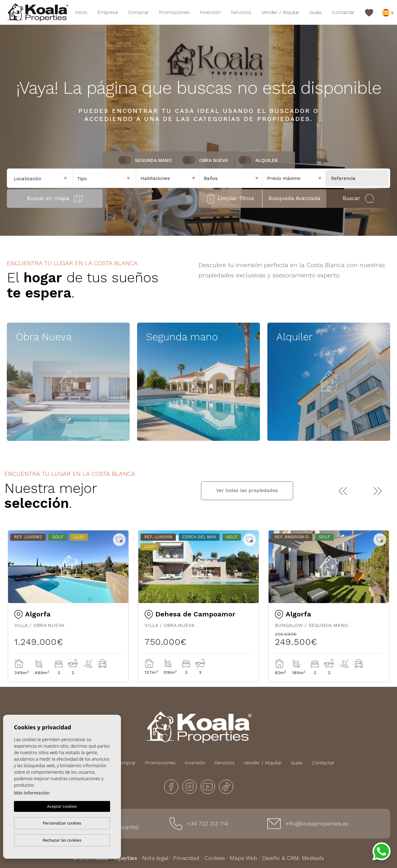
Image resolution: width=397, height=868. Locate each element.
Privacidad (186, 858)
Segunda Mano (153, 160)
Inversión (210, 12)
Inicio (81, 12)
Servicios (241, 12)
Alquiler (267, 160)
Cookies (215, 858)
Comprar (138, 12)
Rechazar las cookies (62, 840)
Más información (32, 793)
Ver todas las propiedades (247, 490)
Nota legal (155, 858)
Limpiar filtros (230, 199)
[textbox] (106, 179)
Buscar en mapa (55, 199)
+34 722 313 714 (208, 823)
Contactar (343, 12)
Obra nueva (214, 160)
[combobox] (105, 178)
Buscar (358, 199)
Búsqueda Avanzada (294, 198)
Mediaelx (313, 858)
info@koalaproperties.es (317, 823)
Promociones (174, 12)
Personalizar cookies (62, 823)
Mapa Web (243, 858)
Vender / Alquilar (280, 12)
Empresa (108, 12)
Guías (316, 12)
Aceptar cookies (62, 807)
